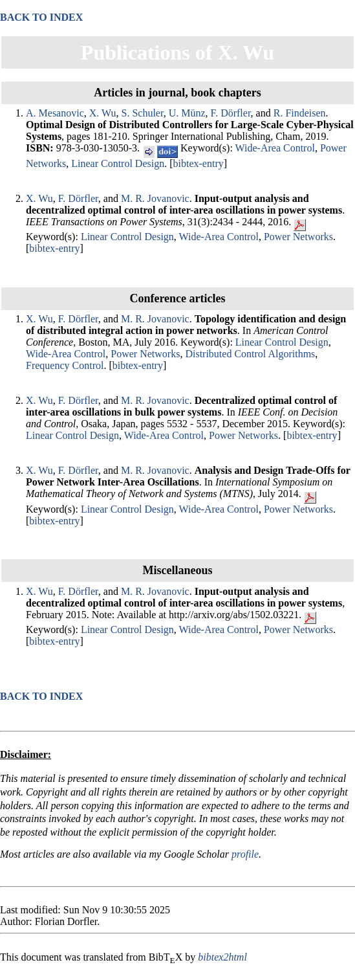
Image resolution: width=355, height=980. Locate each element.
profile (245, 854)
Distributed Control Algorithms (250, 354)
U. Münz (187, 113)
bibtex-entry (199, 163)
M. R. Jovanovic (155, 198)
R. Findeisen (300, 113)
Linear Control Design (118, 163)
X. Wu (103, 113)
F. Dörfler (231, 113)
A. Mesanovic (55, 113)
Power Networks (298, 237)
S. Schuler (143, 113)
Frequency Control (65, 365)
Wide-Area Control (275, 148)
